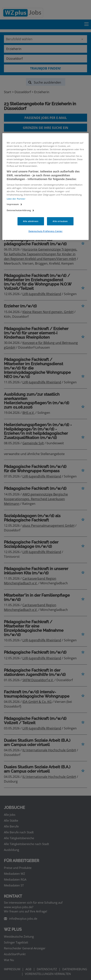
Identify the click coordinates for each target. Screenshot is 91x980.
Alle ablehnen (31, 221)
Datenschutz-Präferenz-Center (46, 231)
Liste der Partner (16, 199)
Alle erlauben (60, 221)
